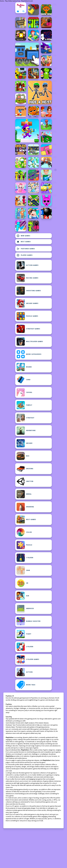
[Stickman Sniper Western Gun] (46, 124)
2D (22, 583)
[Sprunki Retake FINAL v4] (21, 73)
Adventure (26, 431)
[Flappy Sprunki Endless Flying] (46, 201)
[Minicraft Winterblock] (21, 112)
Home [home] (21, 6)
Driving (25, 469)
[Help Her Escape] (33, 150)
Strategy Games (28, 329)
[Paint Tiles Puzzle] (46, 150)
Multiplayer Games (30, 342)
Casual (24, 392)
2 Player (25, 647)
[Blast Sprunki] (33, 112)
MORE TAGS (26, 685)
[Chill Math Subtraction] (33, 73)
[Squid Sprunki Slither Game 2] (33, 226)
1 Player (25, 558)
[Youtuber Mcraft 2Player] (21, 35)
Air (23, 596)
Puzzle (24, 545)
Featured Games (26, 249)
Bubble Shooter (29, 621)
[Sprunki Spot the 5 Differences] (33, 23)
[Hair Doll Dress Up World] (33, 188)
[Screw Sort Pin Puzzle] (21, 86)
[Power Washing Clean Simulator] (46, 188)
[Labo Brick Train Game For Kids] (27, 54)
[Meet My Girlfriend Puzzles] (21, 213)
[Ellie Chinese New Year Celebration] (46, 61)
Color (24, 532)
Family (24, 405)
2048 (23, 570)
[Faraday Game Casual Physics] (21, 23)
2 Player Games (28, 659)
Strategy (25, 418)
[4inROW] (46, 35)
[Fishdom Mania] (46, 48)
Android (25, 609)
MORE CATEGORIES (29, 354)
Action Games (28, 265)
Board (24, 367)
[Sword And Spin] (33, 162)
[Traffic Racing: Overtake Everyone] (33, 10)
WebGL (24, 494)
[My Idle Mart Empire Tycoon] (33, 35)
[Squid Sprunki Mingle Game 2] (46, 23)
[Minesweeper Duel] (46, 213)
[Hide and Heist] (40, 92)
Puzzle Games (27, 316)
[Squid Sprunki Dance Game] (21, 201)
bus (23, 456)
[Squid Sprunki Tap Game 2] (21, 175)
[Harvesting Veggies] (21, 99)
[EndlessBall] (21, 150)
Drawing (25, 507)
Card (24, 380)
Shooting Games (29, 291)
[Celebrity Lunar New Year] (46, 112)
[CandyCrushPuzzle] (21, 162)
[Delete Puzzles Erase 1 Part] (46, 175)
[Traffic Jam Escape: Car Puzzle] (33, 201)
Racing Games (28, 278)
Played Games (25, 255)
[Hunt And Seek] (46, 162)
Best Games (24, 242)
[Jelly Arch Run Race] (21, 226)
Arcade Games (28, 303)
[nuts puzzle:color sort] (46, 73)
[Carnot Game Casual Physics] (33, 175)
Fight (24, 634)
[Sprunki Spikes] (46, 10)
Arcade (25, 443)
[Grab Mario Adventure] (27, 131)
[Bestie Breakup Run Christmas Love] (46, 137)
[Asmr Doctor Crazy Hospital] (33, 213)
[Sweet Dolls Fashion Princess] (21, 188)
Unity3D (25, 481)
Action (25, 672)
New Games (23, 236)
